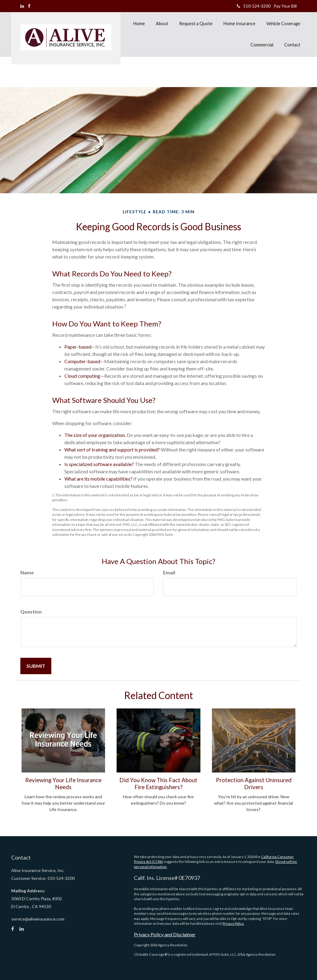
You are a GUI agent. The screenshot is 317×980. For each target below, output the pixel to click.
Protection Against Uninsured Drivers (254, 783)
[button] (162, 24)
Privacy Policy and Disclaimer (165, 934)
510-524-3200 (254, 6)
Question (31, 612)
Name (27, 572)
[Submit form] (36, 666)
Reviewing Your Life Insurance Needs (63, 783)
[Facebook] (29, 6)
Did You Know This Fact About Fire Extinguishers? (158, 783)
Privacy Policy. (233, 923)
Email (169, 572)
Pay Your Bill (285, 6)
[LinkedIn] (22, 6)
